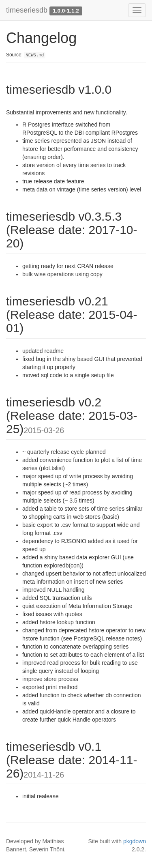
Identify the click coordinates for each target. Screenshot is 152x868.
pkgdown (135, 841)
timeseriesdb (27, 10)
